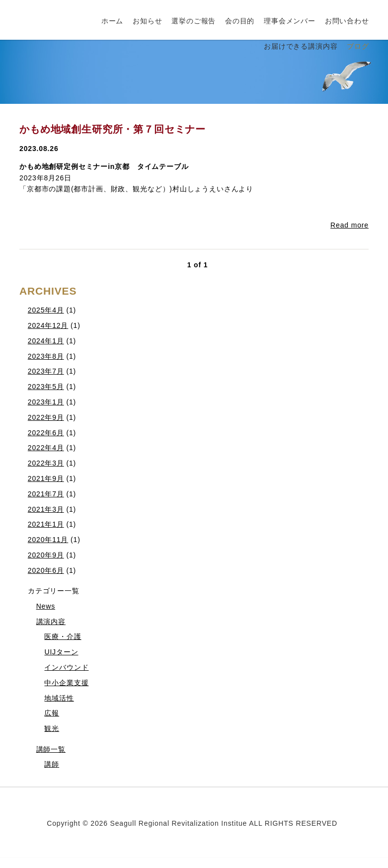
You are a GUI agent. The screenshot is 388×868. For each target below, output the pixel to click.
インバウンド (66, 667)
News (46, 606)
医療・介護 (63, 636)
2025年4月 (46, 310)
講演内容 (51, 622)
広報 (52, 713)
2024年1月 (46, 341)
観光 (52, 728)
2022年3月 (46, 463)
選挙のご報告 (194, 21)
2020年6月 (46, 570)
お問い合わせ (347, 21)
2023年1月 (46, 402)
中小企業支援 (66, 683)
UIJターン (61, 652)
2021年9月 (46, 478)
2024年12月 (48, 325)
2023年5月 (46, 387)
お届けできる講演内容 (301, 46)
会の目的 (240, 21)
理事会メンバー (290, 21)
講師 (52, 764)
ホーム (113, 21)
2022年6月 (46, 433)
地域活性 (59, 698)
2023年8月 (46, 356)
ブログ (358, 46)
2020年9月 (46, 555)
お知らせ (147, 21)
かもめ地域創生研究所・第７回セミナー (113, 129)
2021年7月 (46, 494)
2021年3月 (46, 509)
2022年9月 (46, 417)
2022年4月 (46, 448)
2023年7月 (46, 371)
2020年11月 (48, 540)
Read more (349, 225)
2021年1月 (46, 524)
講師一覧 (51, 749)
